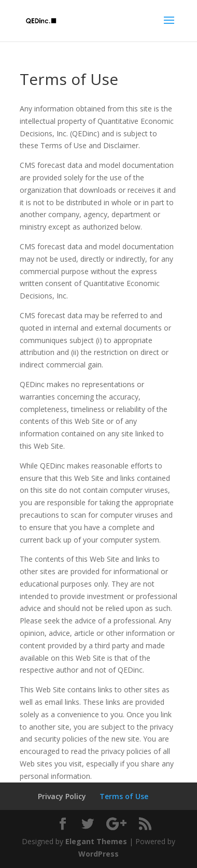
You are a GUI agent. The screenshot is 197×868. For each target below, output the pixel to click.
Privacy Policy (62, 796)
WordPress (98, 854)
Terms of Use (124, 796)
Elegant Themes (96, 841)
